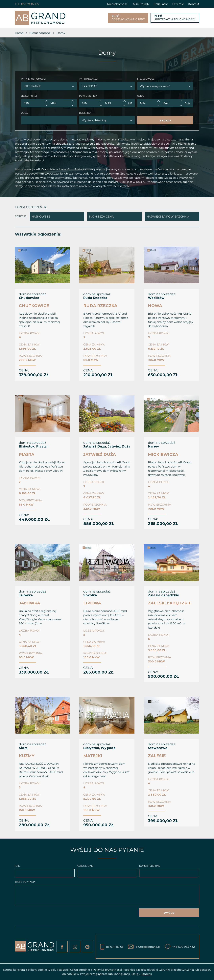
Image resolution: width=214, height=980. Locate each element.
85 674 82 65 (30, 4)
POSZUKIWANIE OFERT (128, 18)
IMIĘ (17, 866)
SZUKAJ (165, 120)
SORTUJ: (21, 216)
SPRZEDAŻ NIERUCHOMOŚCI (175, 18)
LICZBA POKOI (29, 96)
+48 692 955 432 (183, 947)
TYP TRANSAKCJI (89, 79)
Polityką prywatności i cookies (114, 970)
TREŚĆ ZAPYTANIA (25, 882)
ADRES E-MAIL (85, 866)
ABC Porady (141, 4)
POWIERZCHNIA (88, 96)
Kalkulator (161, 4)
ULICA (24, 113)
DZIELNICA (85, 113)
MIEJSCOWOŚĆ (146, 79)
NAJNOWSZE (41, 217)
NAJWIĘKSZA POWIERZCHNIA (168, 217)
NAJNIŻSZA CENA (101, 217)
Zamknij (146, 974)
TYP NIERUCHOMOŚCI (33, 79)
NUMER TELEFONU (150, 866)
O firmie (178, 4)
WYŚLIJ (169, 913)
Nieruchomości (118, 4)
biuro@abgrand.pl (148, 947)
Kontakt (194, 4)
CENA (140, 96)
